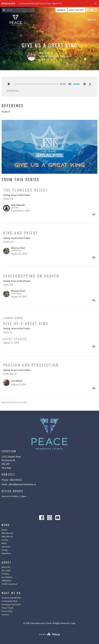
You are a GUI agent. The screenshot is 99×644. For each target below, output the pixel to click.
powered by (50, 634)
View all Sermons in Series (14, 402)
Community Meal (9, 601)
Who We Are (7, 533)
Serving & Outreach (11, 604)
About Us (6, 567)
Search (61, 10)
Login (73, 623)
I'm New (5, 574)
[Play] (9, 84)
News (4, 543)
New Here (6, 553)
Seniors (5, 615)
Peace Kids (7, 611)
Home (4, 530)
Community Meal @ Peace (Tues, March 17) (40, 3)
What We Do (7, 536)
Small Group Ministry (11, 598)
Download (13, 91)
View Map (6, 468)
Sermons (6, 547)
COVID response (9, 584)
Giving (5, 550)
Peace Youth (8, 608)
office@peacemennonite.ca (22, 484)
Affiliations (7, 581)
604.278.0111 (77, 10)
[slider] (36, 84)
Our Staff (6, 570)
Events (5, 540)
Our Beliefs (7, 577)
